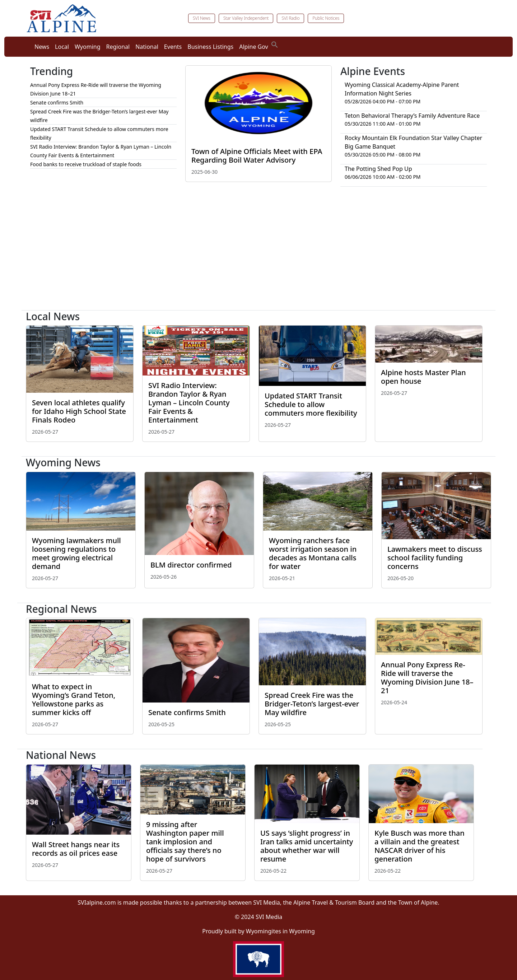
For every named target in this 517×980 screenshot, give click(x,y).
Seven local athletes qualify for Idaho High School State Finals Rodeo (79, 411)
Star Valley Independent (246, 18)
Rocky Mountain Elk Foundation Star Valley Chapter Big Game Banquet (413, 142)
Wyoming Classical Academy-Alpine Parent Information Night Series (402, 89)
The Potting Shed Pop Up (378, 169)
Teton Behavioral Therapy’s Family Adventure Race (412, 116)
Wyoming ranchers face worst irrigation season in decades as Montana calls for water (313, 553)
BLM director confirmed (191, 565)
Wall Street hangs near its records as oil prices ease (76, 849)
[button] (275, 44)
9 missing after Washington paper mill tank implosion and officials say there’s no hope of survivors (185, 842)
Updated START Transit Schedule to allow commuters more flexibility (311, 404)
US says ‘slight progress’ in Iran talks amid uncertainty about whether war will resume (307, 846)
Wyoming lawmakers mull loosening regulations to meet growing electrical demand (76, 553)
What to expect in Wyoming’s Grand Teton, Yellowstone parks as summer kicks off (74, 699)
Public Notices (326, 18)
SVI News (202, 18)
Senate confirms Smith (57, 102)
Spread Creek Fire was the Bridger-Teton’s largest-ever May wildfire (312, 704)
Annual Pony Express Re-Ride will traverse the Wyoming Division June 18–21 (427, 678)
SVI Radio (290, 18)
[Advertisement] (258, 251)
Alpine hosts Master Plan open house (423, 377)
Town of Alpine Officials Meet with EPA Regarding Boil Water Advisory (257, 156)
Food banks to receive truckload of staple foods (86, 164)
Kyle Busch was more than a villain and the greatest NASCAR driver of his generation (420, 846)
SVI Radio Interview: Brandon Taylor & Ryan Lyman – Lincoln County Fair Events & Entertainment (189, 403)
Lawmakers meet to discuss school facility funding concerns (435, 558)
